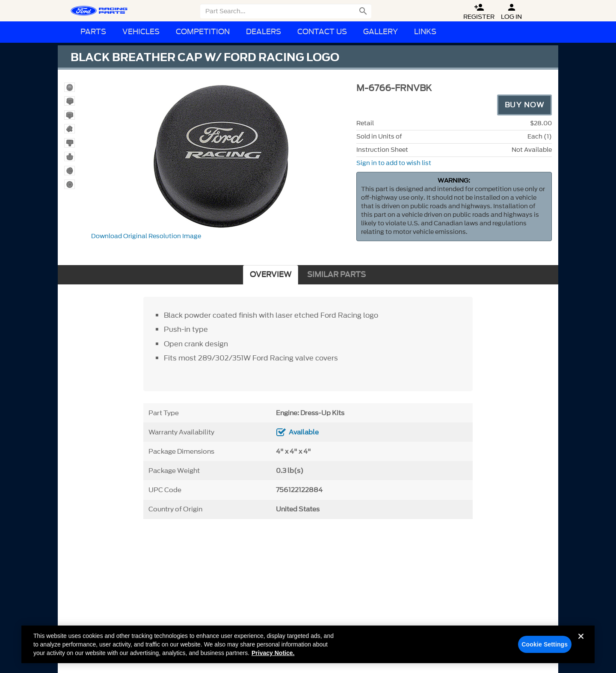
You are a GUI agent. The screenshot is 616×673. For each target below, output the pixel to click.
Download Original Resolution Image (146, 236)
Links (425, 32)
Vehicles (141, 32)
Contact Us (322, 32)
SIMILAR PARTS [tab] (336, 275)
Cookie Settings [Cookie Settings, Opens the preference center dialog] (545, 648)
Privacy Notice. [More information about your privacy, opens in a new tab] (273, 657)
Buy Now (525, 105)
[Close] (581, 647)
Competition (203, 32)
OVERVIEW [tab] (271, 275)
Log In (511, 12)
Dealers (264, 32)
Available (304, 432)
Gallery (381, 32)
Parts (93, 32)
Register (479, 12)
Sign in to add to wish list (394, 163)
